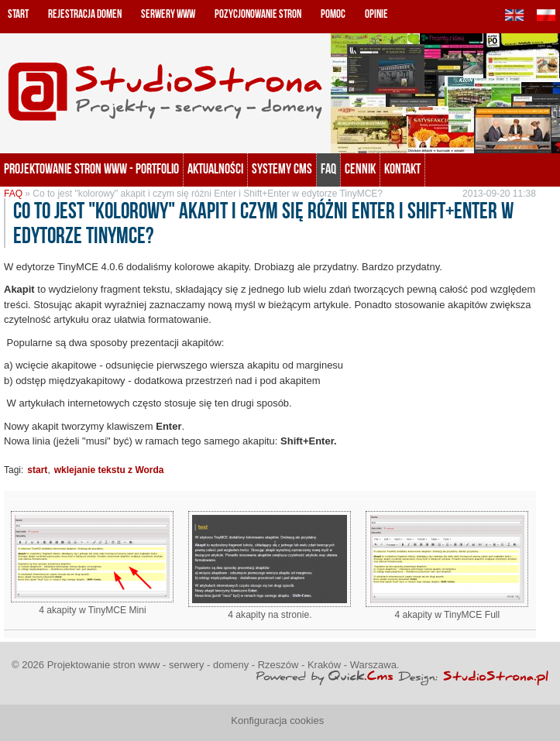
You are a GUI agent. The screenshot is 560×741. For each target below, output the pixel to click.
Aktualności (215, 169)
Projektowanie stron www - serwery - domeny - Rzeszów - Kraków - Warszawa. (223, 665)
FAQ (328, 169)
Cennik (360, 169)
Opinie (376, 14)
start (37, 470)
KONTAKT (402, 169)
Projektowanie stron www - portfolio (91, 169)
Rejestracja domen (85, 14)
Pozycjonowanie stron (258, 14)
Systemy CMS (282, 169)
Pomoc (333, 14)
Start (18, 14)
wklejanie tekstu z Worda (109, 470)
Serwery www (168, 14)
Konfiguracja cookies (277, 720)
